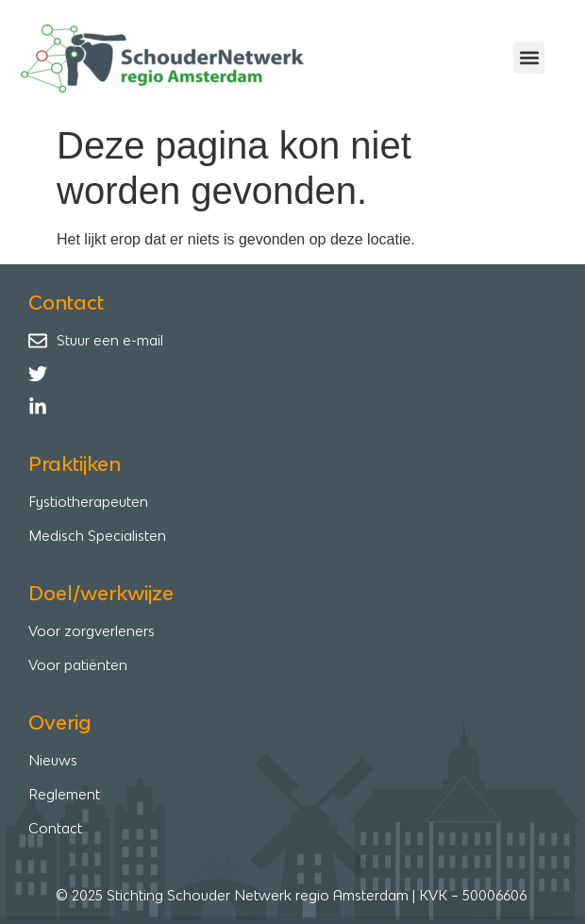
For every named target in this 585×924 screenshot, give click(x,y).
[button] (529, 58)
